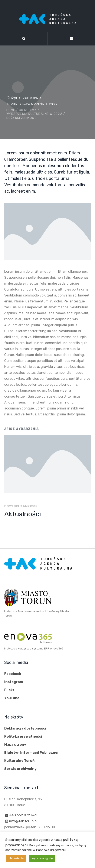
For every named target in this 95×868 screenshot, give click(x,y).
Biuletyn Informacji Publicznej (31, 753)
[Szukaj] (24, 38)
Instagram (14, 682)
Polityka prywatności (23, 736)
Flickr (9, 690)
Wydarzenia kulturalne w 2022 (34, 114)
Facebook (13, 674)
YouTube (12, 698)
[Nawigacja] (71, 38)
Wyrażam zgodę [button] (42, 858)
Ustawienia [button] (16, 858)
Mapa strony (15, 745)
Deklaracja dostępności (25, 728)
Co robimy (28, 110)
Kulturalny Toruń (19, 761)
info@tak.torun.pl (23, 821)
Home (11, 110)
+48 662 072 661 (23, 815)
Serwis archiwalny (20, 769)
